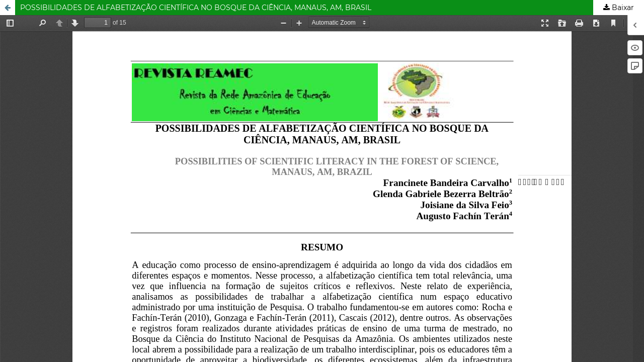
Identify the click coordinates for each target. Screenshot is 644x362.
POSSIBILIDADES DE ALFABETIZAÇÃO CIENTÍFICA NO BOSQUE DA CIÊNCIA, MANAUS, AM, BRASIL (196, 8)
